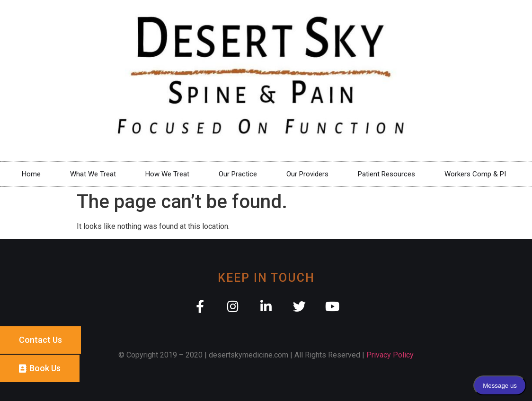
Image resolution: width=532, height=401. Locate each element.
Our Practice (238, 174)
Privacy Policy (390, 355)
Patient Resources (386, 174)
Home (31, 174)
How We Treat (167, 174)
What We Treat (93, 174)
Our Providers (307, 174)
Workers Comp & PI (478, 174)
